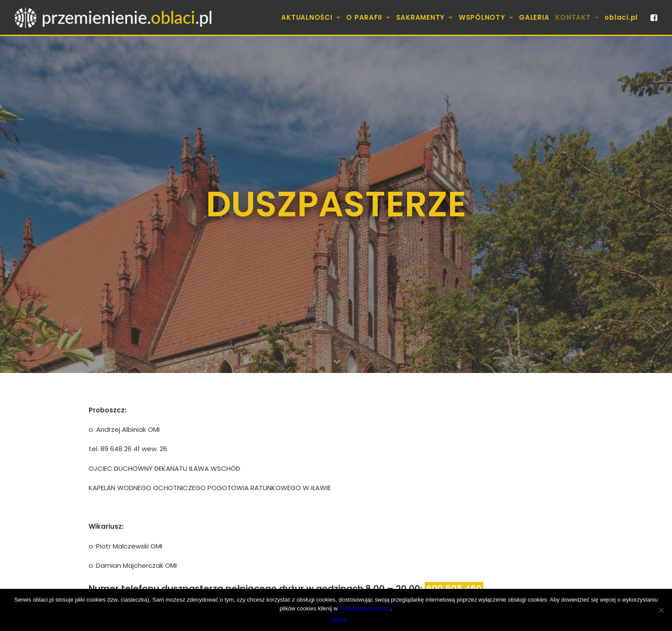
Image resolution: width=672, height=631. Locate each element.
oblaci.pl (621, 17)
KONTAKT (577, 17)
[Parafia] (114, 17)
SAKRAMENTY (424, 17)
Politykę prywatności (365, 608)
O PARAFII (368, 17)
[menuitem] (311, 17)
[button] (653, 17)
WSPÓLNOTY (486, 17)
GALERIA (534, 17)
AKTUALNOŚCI (311, 17)
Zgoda (338, 620)
